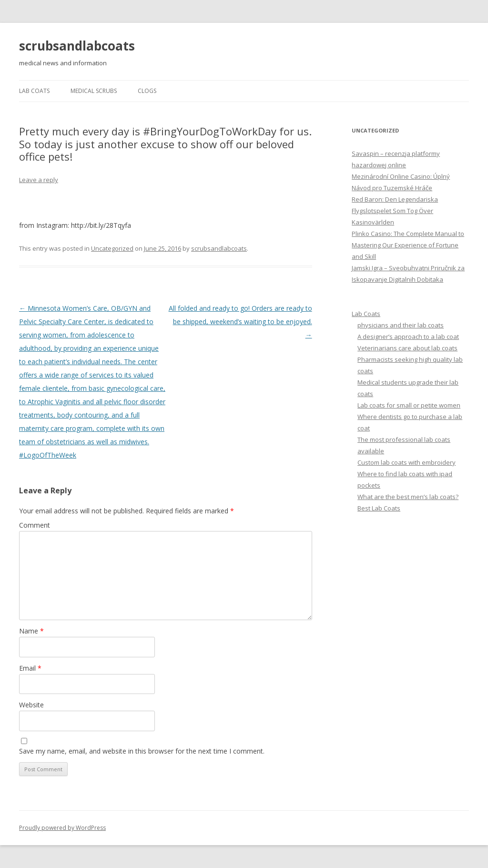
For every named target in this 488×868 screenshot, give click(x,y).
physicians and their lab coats (401, 325)
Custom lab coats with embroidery (407, 462)
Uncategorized (112, 248)
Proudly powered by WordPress (62, 828)
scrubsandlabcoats (77, 46)
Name (31, 631)
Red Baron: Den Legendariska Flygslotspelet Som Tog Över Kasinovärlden (395, 211)
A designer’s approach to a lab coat (408, 337)
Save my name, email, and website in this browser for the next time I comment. (142, 751)
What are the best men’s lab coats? (408, 497)
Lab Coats (34, 91)
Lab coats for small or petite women (409, 405)
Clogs (147, 91)
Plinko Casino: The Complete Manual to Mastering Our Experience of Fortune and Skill (408, 245)
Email (30, 668)
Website (31, 705)
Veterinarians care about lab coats (407, 348)
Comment (35, 525)
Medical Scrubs (94, 91)
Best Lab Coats (379, 508)
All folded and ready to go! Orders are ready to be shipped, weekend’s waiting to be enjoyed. (240, 322)
